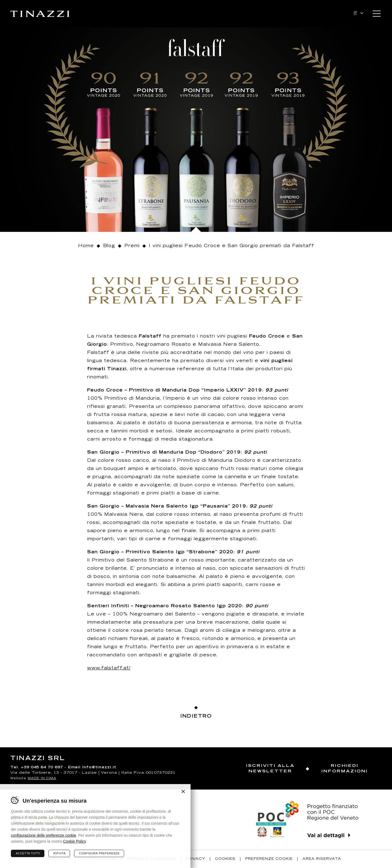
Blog (109, 246)
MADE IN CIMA (42, 779)
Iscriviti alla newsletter (270, 769)
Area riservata (322, 859)
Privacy (196, 859)
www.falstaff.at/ (109, 668)
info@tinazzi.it (99, 768)
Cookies (225, 859)
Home (86, 246)
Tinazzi (40, 14)
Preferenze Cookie (269, 859)
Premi (132, 246)
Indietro (196, 717)
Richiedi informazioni (345, 769)
